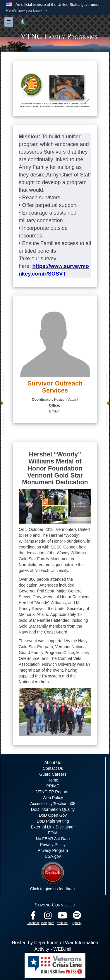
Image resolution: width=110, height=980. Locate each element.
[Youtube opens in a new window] (62, 917)
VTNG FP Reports (53, 792)
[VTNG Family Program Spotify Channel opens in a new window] (77, 917)
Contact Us (53, 768)
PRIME (53, 786)
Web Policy (53, 798)
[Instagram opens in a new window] (48, 917)
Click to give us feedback (53, 889)
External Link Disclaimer (53, 827)
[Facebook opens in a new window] (33, 917)
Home (53, 780)
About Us (53, 762)
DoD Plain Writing (53, 821)
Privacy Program (53, 850)
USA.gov (53, 856)
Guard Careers (53, 774)
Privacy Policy (53, 845)
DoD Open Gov (53, 815)
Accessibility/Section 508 (53, 804)
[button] (27, 11)
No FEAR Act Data (53, 839)
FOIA (53, 833)
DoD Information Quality (53, 809)
